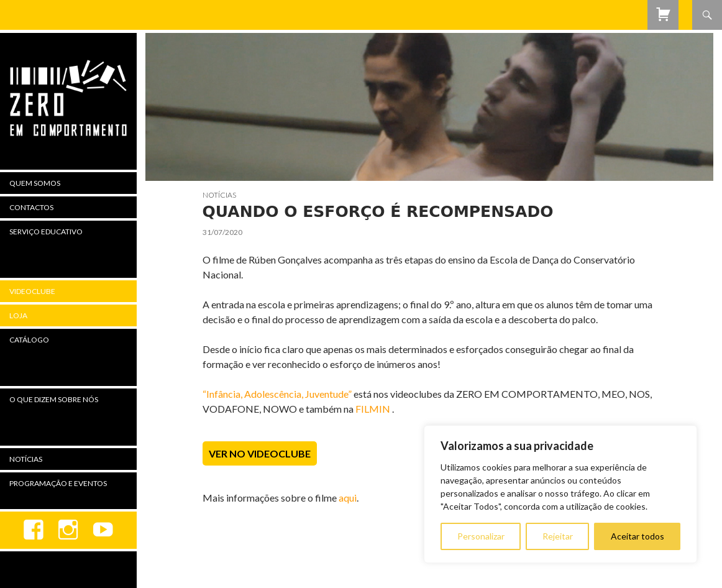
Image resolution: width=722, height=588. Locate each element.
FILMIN (373, 409)
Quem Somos (35, 183)
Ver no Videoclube (260, 453)
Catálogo (29, 340)
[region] (560, 494)
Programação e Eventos (58, 483)
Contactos (31, 207)
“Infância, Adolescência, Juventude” (277, 394)
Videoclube (32, 291)
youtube (103, 530)
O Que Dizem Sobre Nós (54, 399)
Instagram (68, 530)
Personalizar (481, 536)
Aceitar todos (637, 536)
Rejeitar (558, 536)
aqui (348, 498)
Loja (18, 315)
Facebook (34, 530)
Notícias (219, 195)
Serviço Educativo (46, 232)
